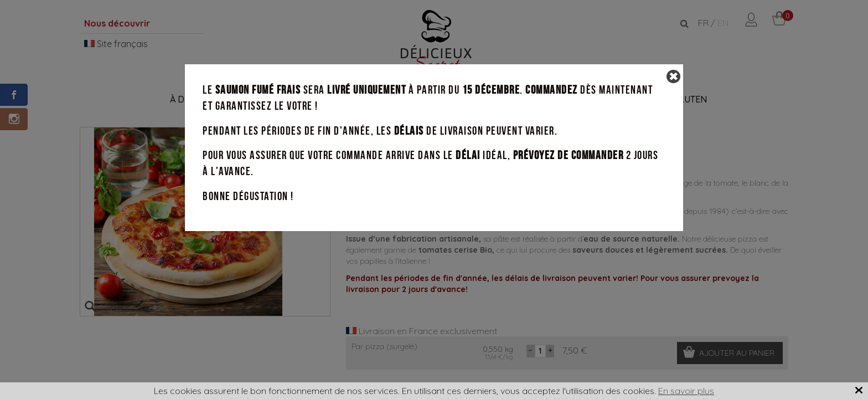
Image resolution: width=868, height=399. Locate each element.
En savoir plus (686, 391)
